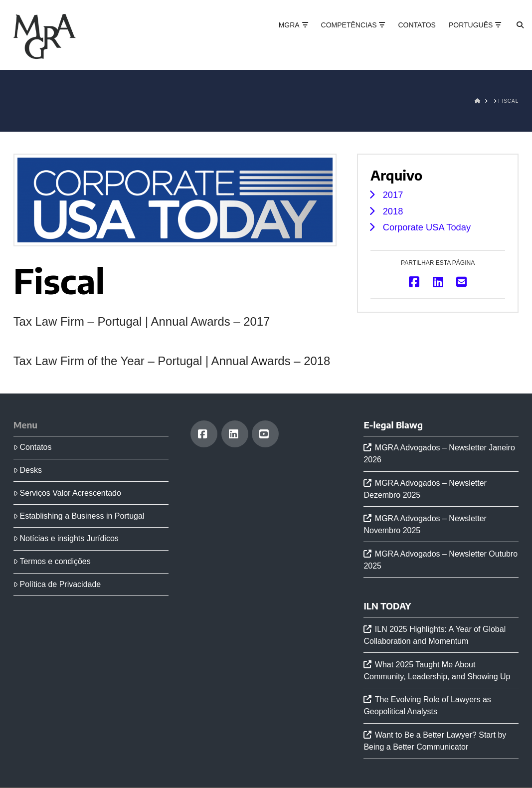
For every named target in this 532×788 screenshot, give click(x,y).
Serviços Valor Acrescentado (67, 493)
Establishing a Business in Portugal (79, 516)
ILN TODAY (387, 606)
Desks (28, 470)
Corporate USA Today (427, 227)
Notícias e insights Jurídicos (66, 538)
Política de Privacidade (57, 584)
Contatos (33, 447)
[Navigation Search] (511, 35)
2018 (393, 211)
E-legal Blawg (393, 425)
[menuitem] (471, 35)
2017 (393, 195)
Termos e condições (52, 561)
